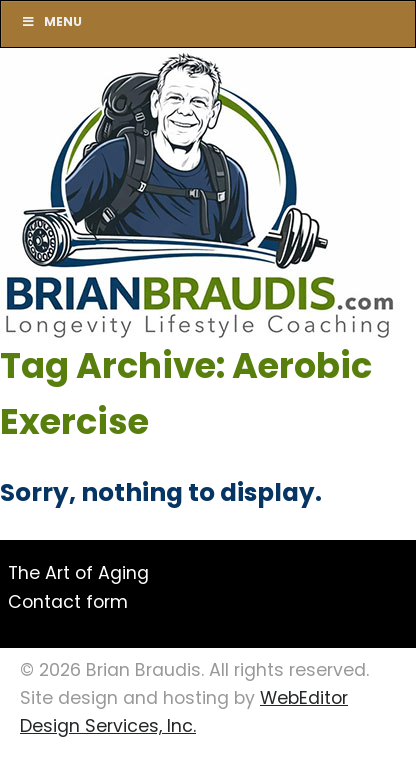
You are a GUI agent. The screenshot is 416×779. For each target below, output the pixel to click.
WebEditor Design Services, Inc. (184, 713)
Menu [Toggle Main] (51, 23)
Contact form (68, 603)
